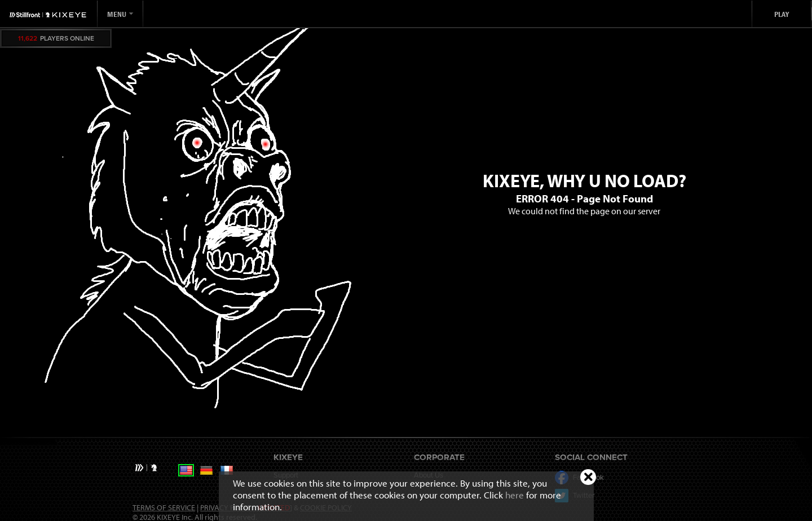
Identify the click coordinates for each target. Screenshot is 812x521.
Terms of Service (164, 507)
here (515, 495)
